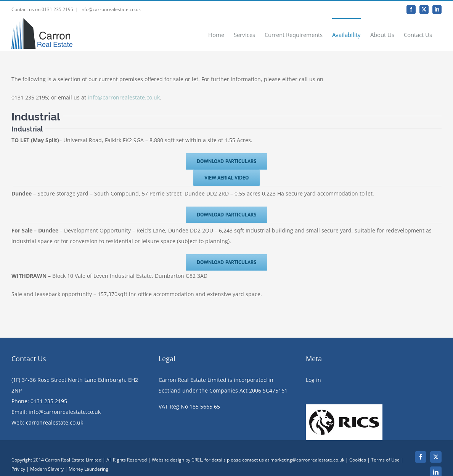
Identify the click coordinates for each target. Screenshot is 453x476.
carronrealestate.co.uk (55, 444)
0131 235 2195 (49, 423)
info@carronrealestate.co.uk (111, 9)
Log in (313, 401)
